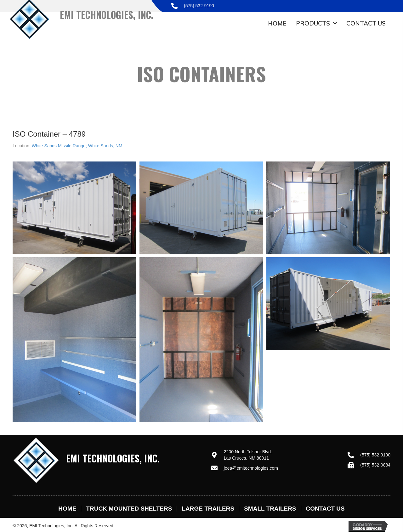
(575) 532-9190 (199, 6)
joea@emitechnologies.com (251, 468)
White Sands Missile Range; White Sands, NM (77, 146)
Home (67, 509)
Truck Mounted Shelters (129, 509)
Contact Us (325, 509)
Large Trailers (208, 509)
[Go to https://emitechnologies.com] (106, 460)
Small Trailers (270, 509)
